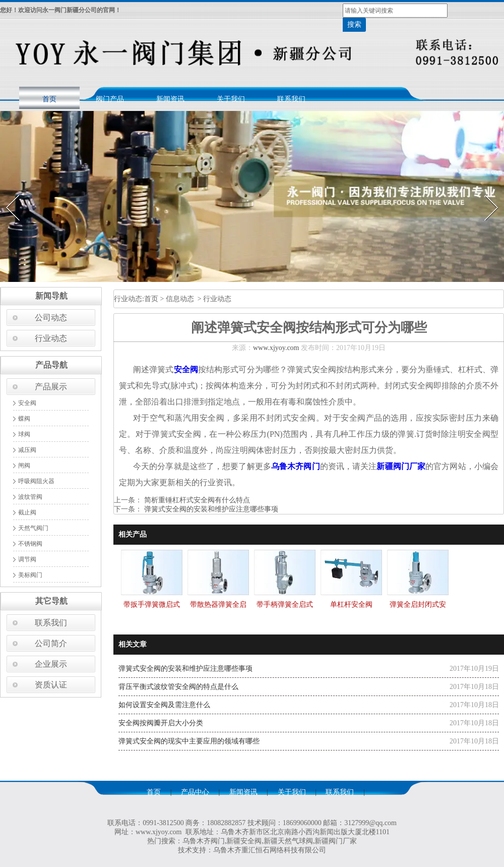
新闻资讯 (170, 99)
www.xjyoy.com (276, 348)
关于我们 (231, 99)
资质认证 (51, 685)
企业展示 (51, 664)
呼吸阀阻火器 (36, 481)
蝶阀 (24, 419)
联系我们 (291, 99)
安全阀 (27, 403)
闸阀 (24, 466)
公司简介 (51, 643)
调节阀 (27, 559)
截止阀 (27, 512)
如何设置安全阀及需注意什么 (164, 705)
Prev (7, 192)
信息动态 (180, 299)
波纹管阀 (30, 497)
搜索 (354, 24)
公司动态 (51, 317)
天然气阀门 (33, 528)
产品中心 (195, 792)
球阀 (24, 434)
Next (486, 192)
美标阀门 (30, 575)
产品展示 (51, 387)
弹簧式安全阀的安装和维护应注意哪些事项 (210, 509)
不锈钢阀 (30, 544)
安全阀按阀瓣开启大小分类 (161, 723)
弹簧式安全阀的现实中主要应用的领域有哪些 (189, 741)
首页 (49, 99)
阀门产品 (110, 99)
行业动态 (51, 338)
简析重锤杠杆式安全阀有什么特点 (196, 500)
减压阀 (27, 450)
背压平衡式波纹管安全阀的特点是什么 (178, 687)
